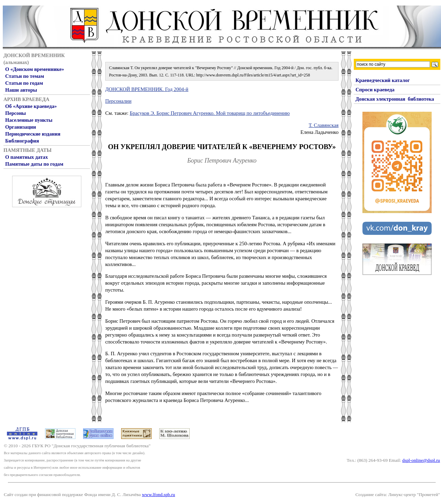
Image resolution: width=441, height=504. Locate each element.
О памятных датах (26, 157)
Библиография (22, 141)
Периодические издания (33, 134)
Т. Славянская (324, 125)
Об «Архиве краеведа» (31, 106)
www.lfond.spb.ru (159, 494)
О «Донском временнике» (35, 69)
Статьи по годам (24, 83)
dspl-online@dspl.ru (421, 460)
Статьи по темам (25, 76)
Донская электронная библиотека (395, 99)
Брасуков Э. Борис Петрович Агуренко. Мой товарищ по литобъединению (210, 113)
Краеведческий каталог (383, 80)
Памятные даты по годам (34, 164)
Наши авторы (21, 90)
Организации (21, 127)
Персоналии (118, 101)
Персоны (16, 113)
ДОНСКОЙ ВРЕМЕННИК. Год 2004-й (147, 89)
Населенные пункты (29, 120)
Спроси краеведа (375, 90)
